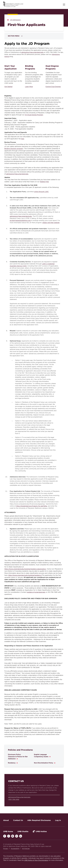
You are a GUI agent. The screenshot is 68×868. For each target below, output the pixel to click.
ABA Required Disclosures (39, 820)
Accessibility (15, 849)
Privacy (6, 849)
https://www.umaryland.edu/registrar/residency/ (25, 575)
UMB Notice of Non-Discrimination (36, 860)
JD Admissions (15, 20)
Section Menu (15, 36)
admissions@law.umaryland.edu (33, 52)
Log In (58, 820)
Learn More (29, 87)
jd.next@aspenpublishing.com (20, 221)
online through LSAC (41, 192)
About (6, 820)
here (23, 139)
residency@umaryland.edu (36, 592)
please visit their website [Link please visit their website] (51, 223)
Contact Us (18, 820)
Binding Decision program (14, 149)
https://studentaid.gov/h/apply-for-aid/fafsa (32, 506)
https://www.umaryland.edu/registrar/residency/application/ (25, 569)
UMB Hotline (40, 831)
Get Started (8, 87)
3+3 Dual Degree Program (34, 115)
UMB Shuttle (23, 831)
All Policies (26, 849)
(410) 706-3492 (14, 799)
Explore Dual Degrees (53, 87)
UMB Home (8, 831)
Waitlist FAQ (44, 182)
